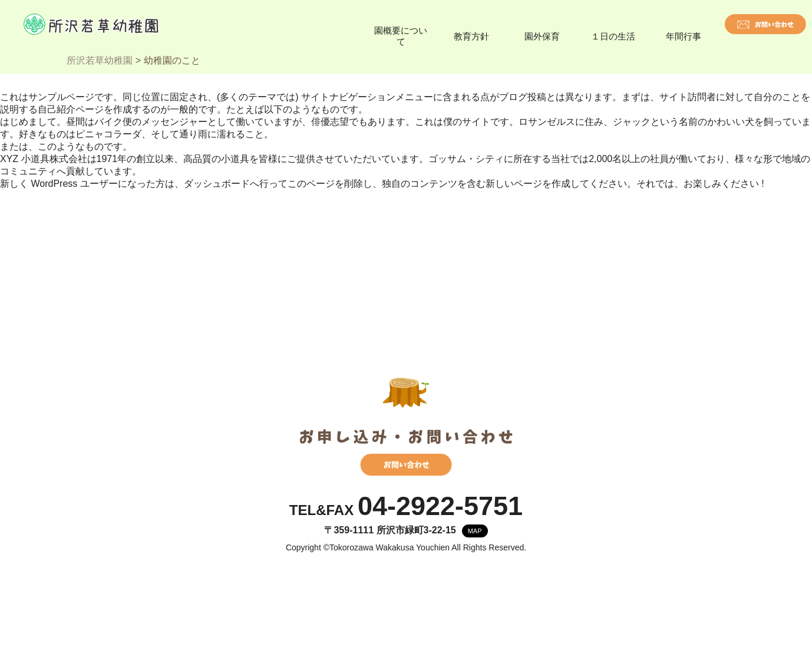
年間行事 (684, 36)
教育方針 (471, 36)
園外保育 (542, 36)
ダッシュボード (217, 184)
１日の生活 (613, 36)
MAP (475, 531)
